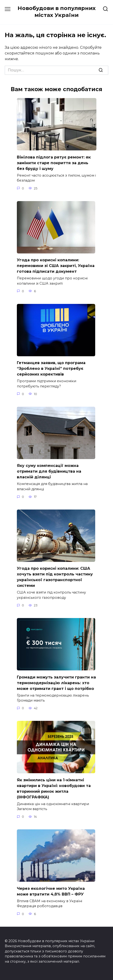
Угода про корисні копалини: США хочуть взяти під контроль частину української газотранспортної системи (55, 577)
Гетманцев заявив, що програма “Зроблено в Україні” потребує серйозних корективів (51, 369)
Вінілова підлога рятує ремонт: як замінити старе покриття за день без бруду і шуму (54, 163)
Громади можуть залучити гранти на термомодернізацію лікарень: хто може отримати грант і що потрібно (56, 683)
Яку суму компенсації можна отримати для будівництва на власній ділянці (49, 471)
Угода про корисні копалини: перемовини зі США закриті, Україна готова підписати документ (56, 266)
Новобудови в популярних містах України (57, 12)
